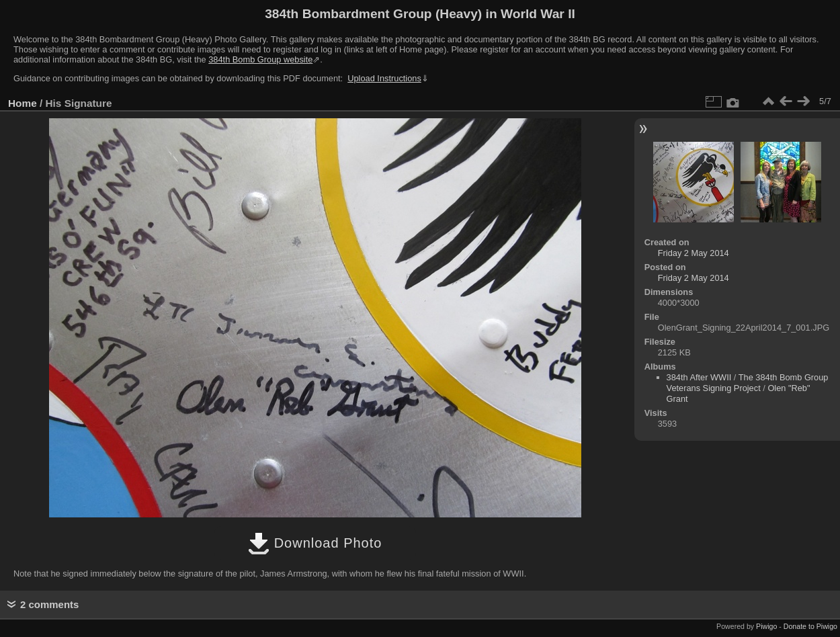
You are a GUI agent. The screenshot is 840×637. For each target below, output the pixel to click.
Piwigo (766, 626)
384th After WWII (699, 377)
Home (23, 103)
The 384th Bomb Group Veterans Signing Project (748, 383)
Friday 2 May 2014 (694, 253)
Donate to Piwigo (810, 626)
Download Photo (315, 543)
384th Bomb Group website (260, 59)
